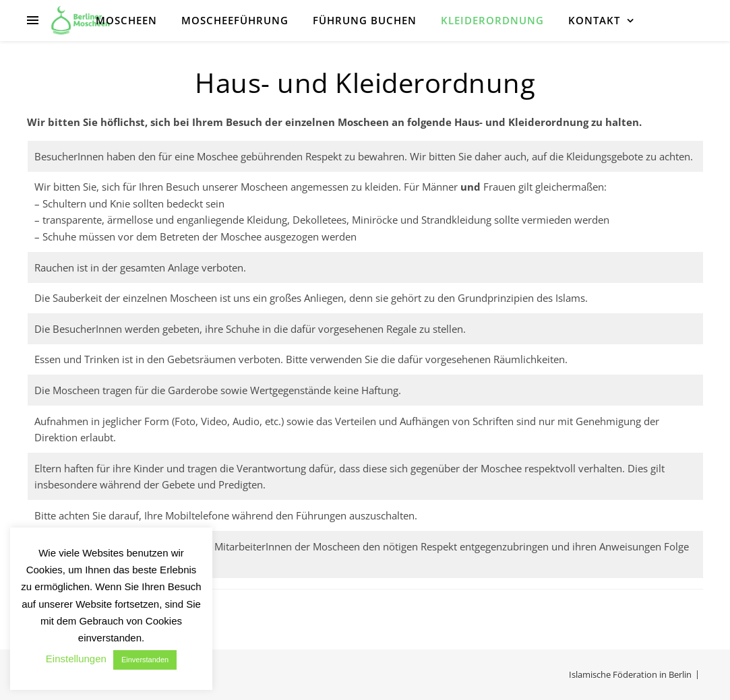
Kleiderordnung (492, 20)
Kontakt (594, 20)
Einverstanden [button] (145, 660)
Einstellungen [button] (76, 659)
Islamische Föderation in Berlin (630, 674)
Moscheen (126, 20)
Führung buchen (365, 20)
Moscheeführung (235, 20)
